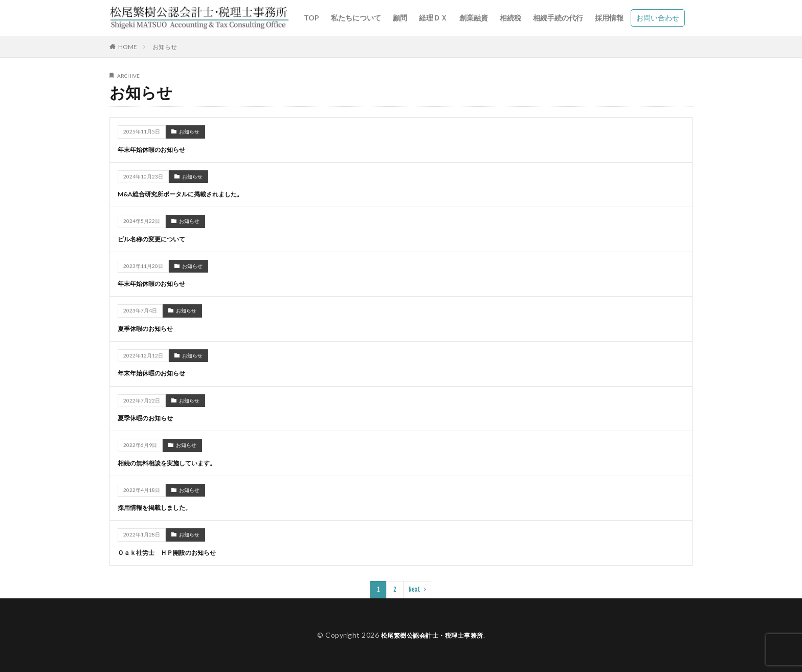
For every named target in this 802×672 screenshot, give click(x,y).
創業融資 (474, 18)
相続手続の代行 (558, 18)
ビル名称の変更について (157, 239)
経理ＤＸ (433, 18)
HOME (128, 47)
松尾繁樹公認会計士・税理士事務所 (432, 634)
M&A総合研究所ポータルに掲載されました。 (191, 194)
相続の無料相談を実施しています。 (175, 462)
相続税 (510, 18)
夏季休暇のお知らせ (150, 328)
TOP (311, 18)
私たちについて (356, 18)
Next (415, 589)
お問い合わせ (658, 18)
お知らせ (165, 47)
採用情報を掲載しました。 (161, 507)
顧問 (400, 18)
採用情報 (609, 18)
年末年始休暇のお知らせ (157, 149)
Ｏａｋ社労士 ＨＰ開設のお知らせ (175, 552)
